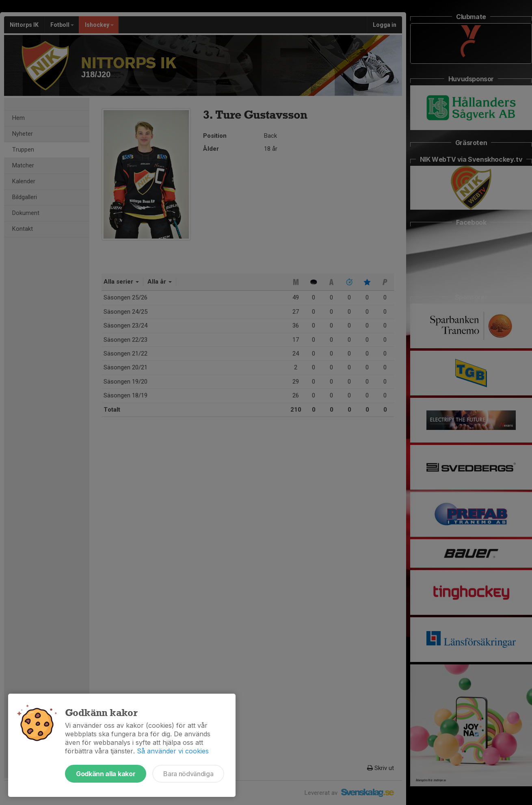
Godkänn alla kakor (106, 774)
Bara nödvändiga (188, 774)
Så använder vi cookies (173, 751)
